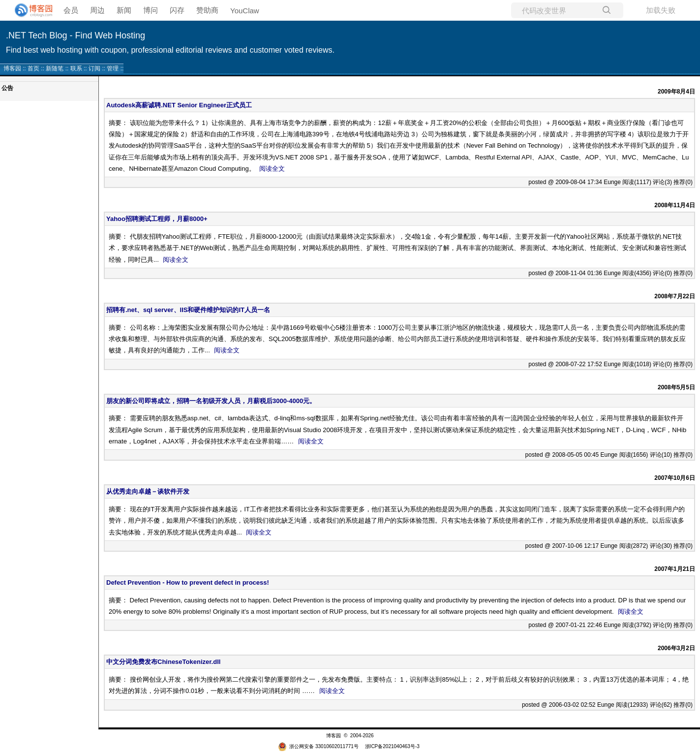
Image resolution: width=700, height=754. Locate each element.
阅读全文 (272, 169)
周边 (97, 10)
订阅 (94, 68)
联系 (76, 68)
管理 (113, 68)
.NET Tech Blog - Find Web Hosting (76, 35)
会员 (71, 10)
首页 (33, 68)
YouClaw (245, 11)
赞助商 (207, 10)
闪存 (177, 10)
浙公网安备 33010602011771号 (318, 746)
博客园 (12, 68)
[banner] (30, 10)
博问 (151, 10)
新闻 (124, 10)
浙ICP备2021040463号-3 (392, 746)
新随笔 (55, 68)
